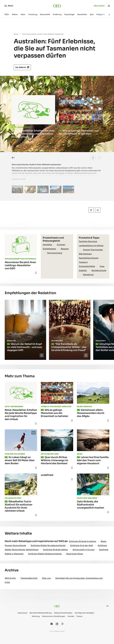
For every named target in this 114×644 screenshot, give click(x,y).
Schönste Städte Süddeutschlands (45, 554)
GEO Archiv (10, 578)
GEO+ (7, 14)
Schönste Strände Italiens (56, 550)
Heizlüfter (47, 245)
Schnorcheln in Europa (83, 550)
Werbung (36, 616)
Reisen (15, 14)
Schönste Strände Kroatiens (83, 541)
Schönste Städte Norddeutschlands (48, 546)
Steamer (65, 249)
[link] (109, 6)
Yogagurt (83, 262)
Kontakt (71, 616)
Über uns (46, 578)
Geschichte (82, 14)
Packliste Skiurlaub (88, 241)
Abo (99, 6)
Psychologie (69, 14)
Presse (79, 616)
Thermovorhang (55, 253)
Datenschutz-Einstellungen (54, 616)
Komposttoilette (87, 266)
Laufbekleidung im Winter (91, 246)
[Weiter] (109, 15)
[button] (100, 158)
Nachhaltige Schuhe (89, 258)
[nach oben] (108, 606)
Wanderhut (88, 275)
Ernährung (57, 14)
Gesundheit (45, 14)
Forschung (33, 14)
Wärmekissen (85, 254)
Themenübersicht (29, 578)
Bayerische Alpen (75, 554)
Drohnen (61, 245)
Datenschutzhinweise (63, 613)
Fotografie (101, 14)
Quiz (92, 14)
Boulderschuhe (99, 270)
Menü (9, 6)
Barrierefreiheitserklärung (41, 613)
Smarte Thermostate (93, 250)
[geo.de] (57, 6)
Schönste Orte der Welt (82, 546)
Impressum (22, 613)
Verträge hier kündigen (84, 613)
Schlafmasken (49, 249)
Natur (23, 14)
